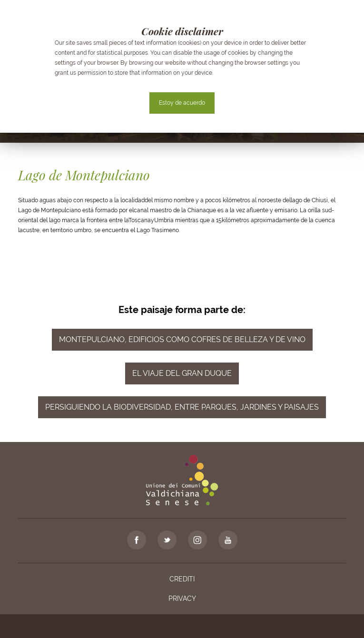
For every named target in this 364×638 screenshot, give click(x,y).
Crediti (182, 579)
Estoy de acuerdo (182, 103)
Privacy (182, 599)
